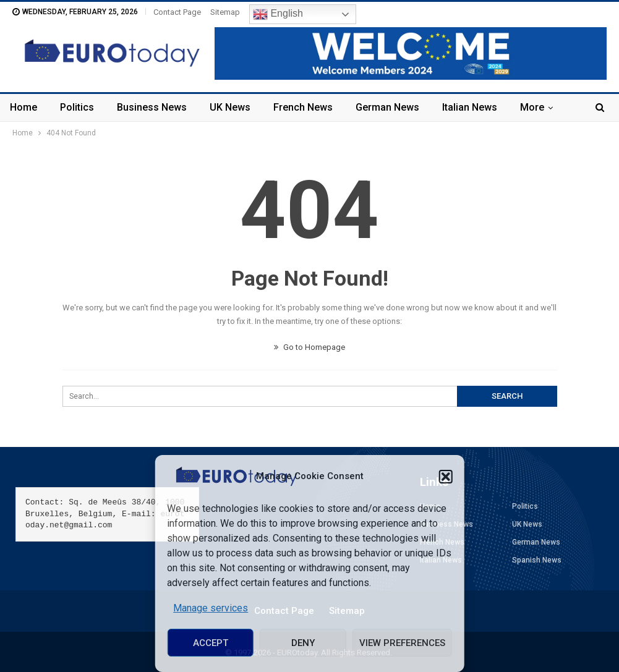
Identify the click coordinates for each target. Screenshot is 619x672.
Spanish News (537, 560)
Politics (77, 107)
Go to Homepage (309, 347)
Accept (211, 643)
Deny (303, 643)
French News (303, 107)
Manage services (211, 608)
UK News (230, 107)
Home (23, 107)
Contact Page (177, 12)
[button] (446, 477)
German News (387, 107)
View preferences (402, 643)
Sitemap (225, 12)
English (278, 14)
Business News (152, 107)
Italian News (470, 107)
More (532, 107)
